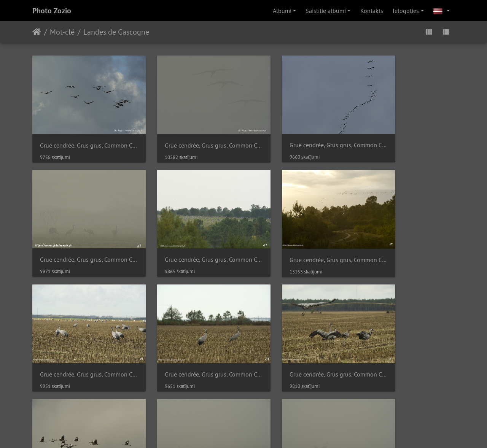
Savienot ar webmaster (264, 377)
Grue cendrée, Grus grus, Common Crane (81, 134)
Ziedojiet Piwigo (245, 432)
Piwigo (221, 377)
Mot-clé (62, 32)
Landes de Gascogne (116, 32)
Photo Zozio (52, 11)
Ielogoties (406, 11)
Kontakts (372, 11)
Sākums (37, 32)
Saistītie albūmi (326, 11)
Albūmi (282, 11)
